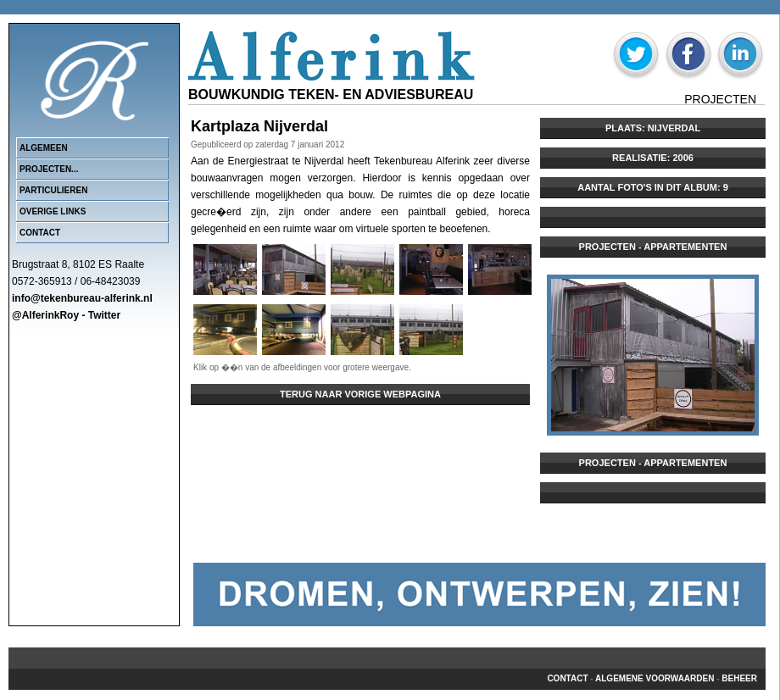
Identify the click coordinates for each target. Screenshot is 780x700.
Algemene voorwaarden (655, 678)
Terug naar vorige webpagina (360, 394)
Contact (40, 233)
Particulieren (53, 190)
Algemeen (44, 148)
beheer (739, 678)
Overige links (53, 211)
